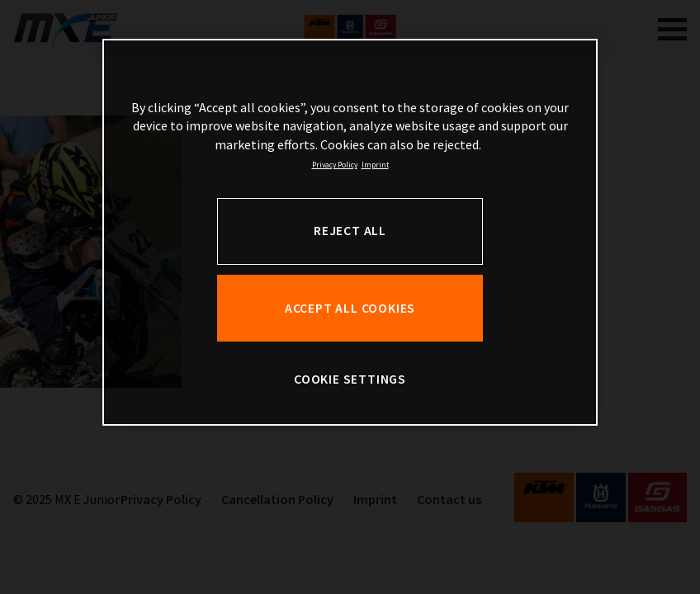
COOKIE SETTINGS (350, 379)
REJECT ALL (350, 231)
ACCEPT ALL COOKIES (350, 308)
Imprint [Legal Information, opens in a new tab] (375, 165)
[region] (350, 232)
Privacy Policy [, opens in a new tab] (335, 165)
